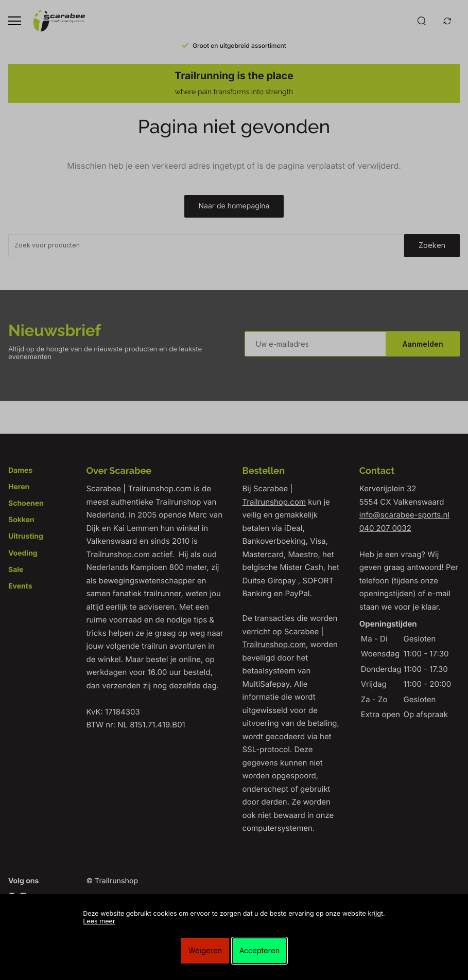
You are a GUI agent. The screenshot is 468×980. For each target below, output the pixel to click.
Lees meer (99, 922)
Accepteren (259, 950)
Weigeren (205, 950)
